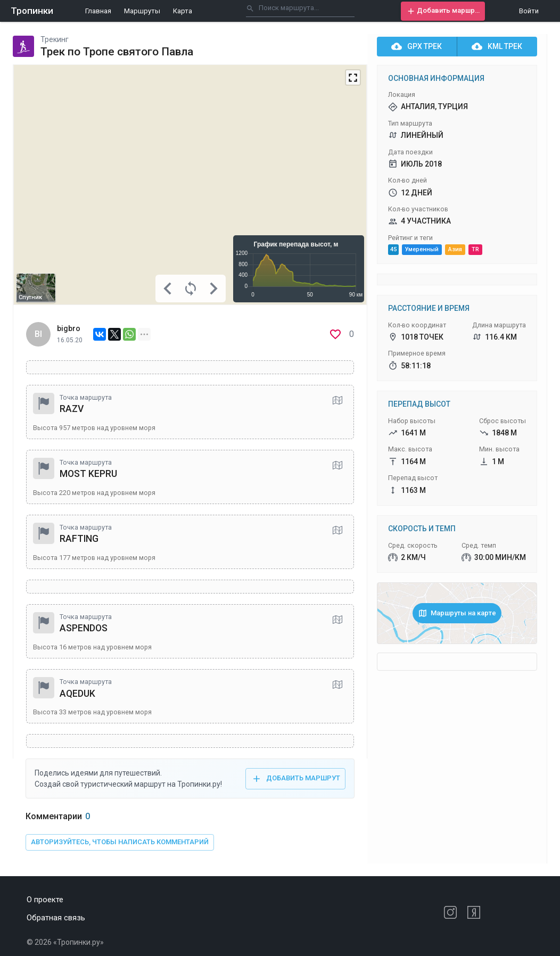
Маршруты (142, 11)
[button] (443, 11)
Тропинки (32, 11)
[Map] (190, 185)
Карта (183, 11)
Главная (98, 11)
